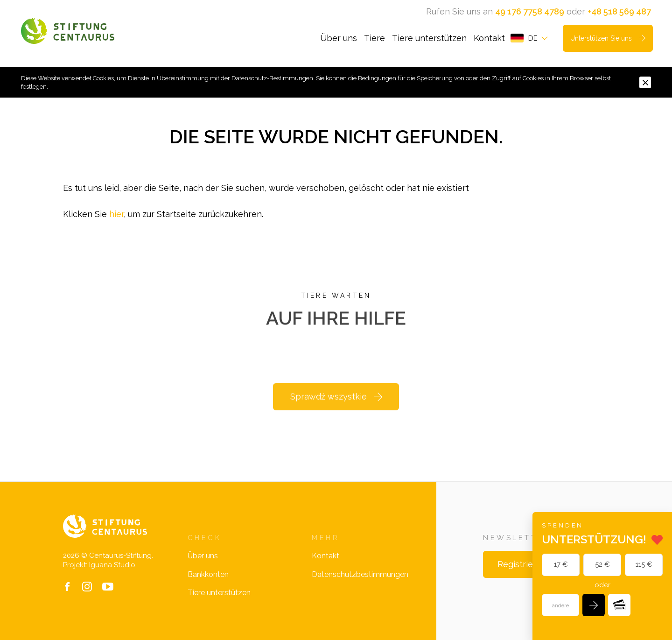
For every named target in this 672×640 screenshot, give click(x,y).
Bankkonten (208, 574)
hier (116, 214)
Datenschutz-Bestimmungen (272, 78)
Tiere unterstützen (429, 38)
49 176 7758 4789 (530, 11)
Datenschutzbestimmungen (360, 574)
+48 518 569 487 (619, 11)
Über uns (339, 38)
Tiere (374, 38)
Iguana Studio (112, 565)
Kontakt (489, 38)
